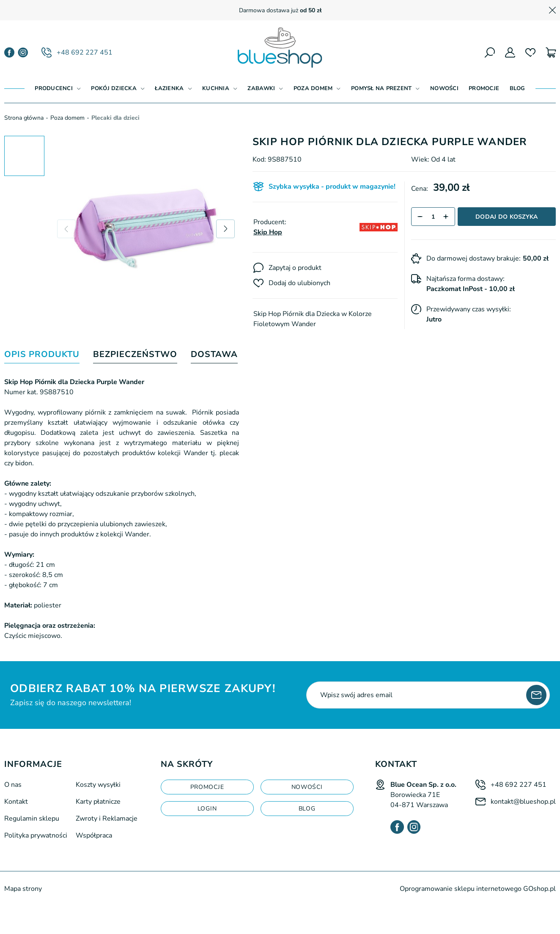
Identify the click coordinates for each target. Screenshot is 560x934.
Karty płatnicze (98, 802)
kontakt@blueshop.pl (523, 802)
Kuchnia (216, 88)
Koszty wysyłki (98, 785)
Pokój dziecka (114, 88)
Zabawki (261, 88)
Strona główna (24, 118)
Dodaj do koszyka (506, 217)
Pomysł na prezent (381, 88)
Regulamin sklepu (32, 819)
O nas (13, 785)
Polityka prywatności (36, 835)
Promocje (484, 88)
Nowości (444, 88)
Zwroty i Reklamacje (107, 819)
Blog (517, 88)
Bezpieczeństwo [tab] (135, 355)
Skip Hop (268, 232)
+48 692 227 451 (85, 52)
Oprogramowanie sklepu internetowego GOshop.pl (478, 889)
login (207, 809)
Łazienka (169, 88)
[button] (420, 217)
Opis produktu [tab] (42, 355)
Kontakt (16, 802)
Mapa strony (23, 889)
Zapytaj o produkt (295, 268)
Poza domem (313, 88)
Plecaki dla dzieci (115, 118)
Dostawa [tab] (214, 355)
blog (307, 809)
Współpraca (94, 835)
